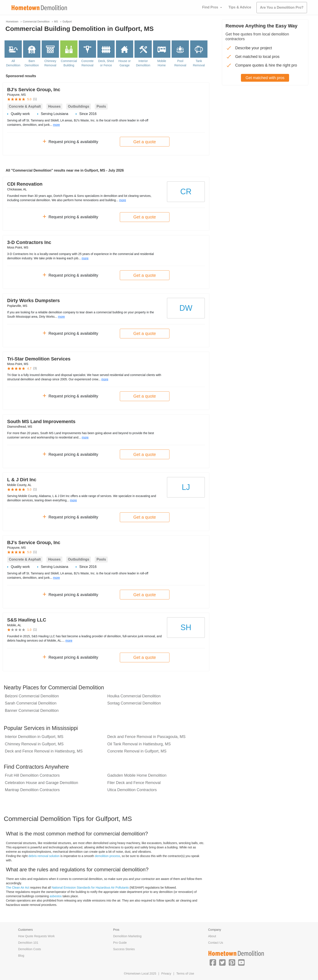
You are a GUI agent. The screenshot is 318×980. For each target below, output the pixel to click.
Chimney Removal (50, 63)
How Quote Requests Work (36, 936)
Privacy (166, 974)
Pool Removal (180, 63)
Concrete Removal (88, 63)
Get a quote (145, 142)
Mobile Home (162, 63)
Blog (21, 956)
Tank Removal (199, 63)
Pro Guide (120, 943)
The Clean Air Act (18, 888)
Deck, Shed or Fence (106, 63)
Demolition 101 (28, 943)
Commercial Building (69, 63)
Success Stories (124, 949)
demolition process (107, 856)
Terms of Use (185, 974)
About (212, 936)
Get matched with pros (265, 78)
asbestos (56, 896)
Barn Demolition (32, 63)
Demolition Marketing (127, 936)
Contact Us (216, 943)
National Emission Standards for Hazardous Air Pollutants (90, 888)
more (56, 125)
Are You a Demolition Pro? (282, 7)
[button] (213, 962)
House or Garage (125, 63)
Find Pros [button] (210, 7)
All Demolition (13, 63)
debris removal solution (44, 856)
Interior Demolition (143, 63)
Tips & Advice (240, 7)
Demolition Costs (30, 949)
